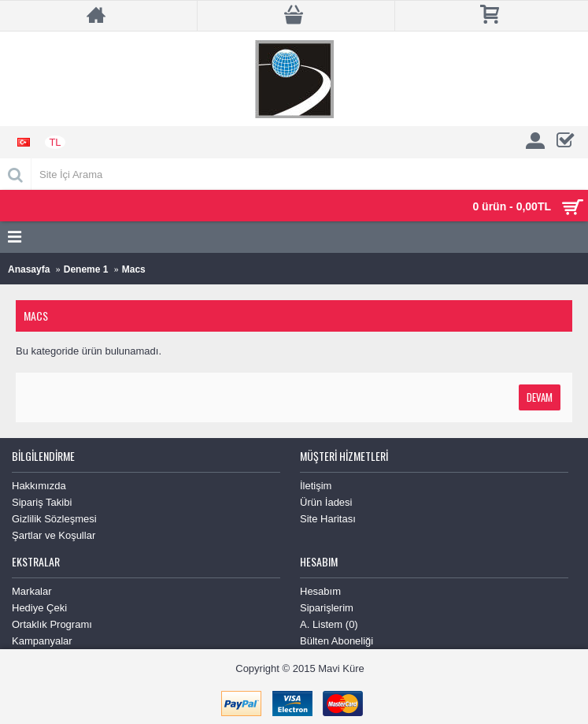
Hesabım (320, 591)
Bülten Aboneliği (337, 641)
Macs (134, 269)
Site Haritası (328, 519)
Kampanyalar (42, 641)
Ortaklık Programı (52, 624)
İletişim (316, 486)
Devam (540, 397)
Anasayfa (29, 269)
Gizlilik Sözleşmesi (54, 519)
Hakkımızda (39, 486)
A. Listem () (329, 624)
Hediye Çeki (39, 608)
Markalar (32, 591)
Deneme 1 (86, 269)
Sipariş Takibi (42, 502)
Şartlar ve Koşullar (54, 535)
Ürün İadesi (326, 502)
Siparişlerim (327, 608)
